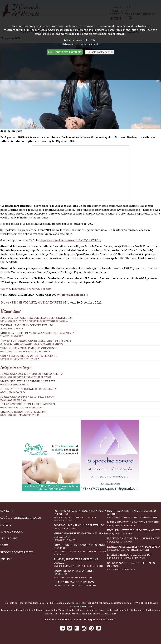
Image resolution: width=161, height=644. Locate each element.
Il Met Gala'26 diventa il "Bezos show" (28, 399)
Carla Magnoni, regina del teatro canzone (134, 568)
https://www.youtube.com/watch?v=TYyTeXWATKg (70, 243)
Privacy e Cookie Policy (17, 555)
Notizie (6, 527)
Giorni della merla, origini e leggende (80, 576)
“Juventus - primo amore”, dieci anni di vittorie (80, 552)
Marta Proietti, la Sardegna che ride (28, 384)
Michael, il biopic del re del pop (24, 414)
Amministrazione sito (104, 622)
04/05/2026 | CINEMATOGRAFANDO (20, 417)
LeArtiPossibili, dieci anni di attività (28, 407)
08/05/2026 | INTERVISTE (14, 387)
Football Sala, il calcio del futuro (80, 529)
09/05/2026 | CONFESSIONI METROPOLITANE (26, 379)
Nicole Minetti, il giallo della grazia (28, 391)
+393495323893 (89, 605)
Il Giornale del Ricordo (15, 605)
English (6, 562)
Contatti (7, 513)
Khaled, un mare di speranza (80, 586)
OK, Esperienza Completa (65, 52)
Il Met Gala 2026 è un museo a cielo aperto (31, 376)
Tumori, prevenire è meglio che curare (80, 565)
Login (4, 548)
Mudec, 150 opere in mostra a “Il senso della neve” (80, 539)
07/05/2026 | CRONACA (13, 395)
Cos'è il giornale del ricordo (21, 520)
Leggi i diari (9, 541)
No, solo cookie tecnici (100, 52)
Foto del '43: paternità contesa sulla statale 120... (80, 518)
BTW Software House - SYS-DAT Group (70, 622)
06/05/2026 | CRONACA (13, 402)
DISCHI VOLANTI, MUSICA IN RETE (37, 305)
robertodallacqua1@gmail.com (115, 605)
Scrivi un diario (12, 534)
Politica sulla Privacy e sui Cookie (80, 44)
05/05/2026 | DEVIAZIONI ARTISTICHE (22, 410)
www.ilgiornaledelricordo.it (70, 297)
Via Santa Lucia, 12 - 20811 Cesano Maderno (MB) (54, 605)
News (5, 305)
